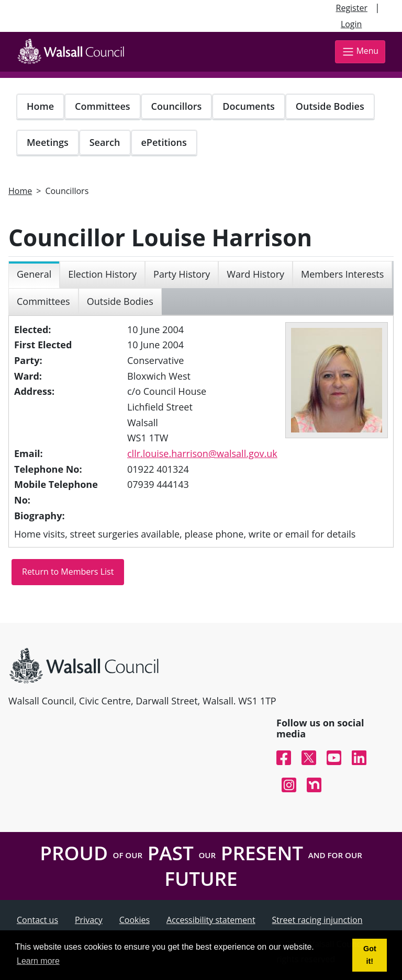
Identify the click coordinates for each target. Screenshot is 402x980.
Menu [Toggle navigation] (360, 52)
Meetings (48, 142)
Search (105, 142)
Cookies (135, 920)
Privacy (89, 920)
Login (351, 24)
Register (352, 8)
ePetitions (164, 142)
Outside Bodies (330, 106)
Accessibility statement (211, 920)
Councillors (177, 106)
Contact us (37, 920)
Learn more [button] (38, 961)
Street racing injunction (317, 920)
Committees (103, 106)
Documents (248, 106)
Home (40, 106)
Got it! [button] (370, 955)
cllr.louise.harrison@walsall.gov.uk (202, 453)
